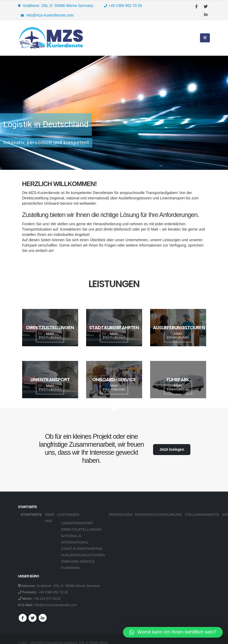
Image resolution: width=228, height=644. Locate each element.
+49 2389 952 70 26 (123, 6)
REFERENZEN (121, 515)
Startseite (31, 515)
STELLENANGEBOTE (202, 515)
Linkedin (43, 618)
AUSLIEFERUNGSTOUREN (83, 555)
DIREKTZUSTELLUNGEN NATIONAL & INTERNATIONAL (81, 536)
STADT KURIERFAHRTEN (82, 549)
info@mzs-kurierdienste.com (47, 15)
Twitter (33, 618)
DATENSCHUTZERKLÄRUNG (159, 515)
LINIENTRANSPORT (77, 523)
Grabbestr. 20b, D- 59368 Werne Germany (56, 6)
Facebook (23, 618)
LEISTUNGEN (68, 515)
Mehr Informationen (50, 335)
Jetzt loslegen (172, 449)
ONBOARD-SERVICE (78, 562)
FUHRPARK (71, 568)
